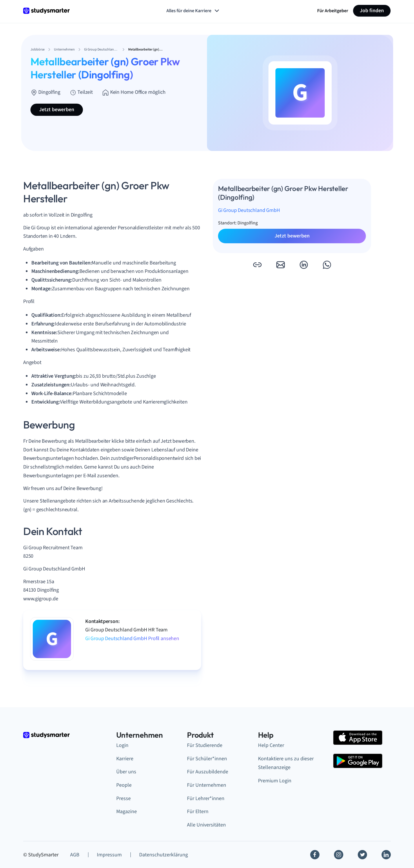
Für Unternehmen (207, 785)
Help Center (271, 745)
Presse (124, 798)
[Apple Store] (358, 738)
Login (122, 745)
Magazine (127, 812)
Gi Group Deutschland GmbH (249, 210)
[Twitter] (362, 855)
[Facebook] (315, 855)
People (124, 785)
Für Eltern (198, 812)
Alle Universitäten (206, 825)
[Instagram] (339, 855)
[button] (257, 265)
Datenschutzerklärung (164, 855)
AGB (75, 855)
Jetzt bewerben (57, 110)
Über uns (126, 772)
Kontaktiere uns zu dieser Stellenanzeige (286, 763)
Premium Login (275, 781)
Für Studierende (205, 745)
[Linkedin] (386, 855)
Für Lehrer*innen (206, 798)
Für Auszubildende (208, 772)
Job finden (372, 11)
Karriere (125, 759)
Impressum (109, 855)
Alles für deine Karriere (193, 11)
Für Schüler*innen (207, 759)
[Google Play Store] (358, 761)
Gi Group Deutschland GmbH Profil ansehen (132, 639)
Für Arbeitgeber (333, 11)
